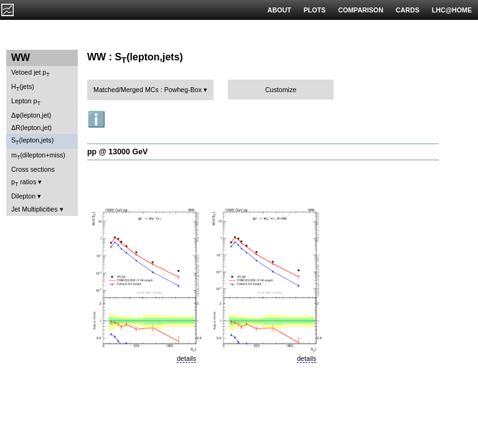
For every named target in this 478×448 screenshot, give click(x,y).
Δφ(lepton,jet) (31, 115)
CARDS (408, 10)
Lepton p (26, 102)
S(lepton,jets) (32, 141)
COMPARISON (361, 10)
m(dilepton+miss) (38, 156)
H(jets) (23, 87)
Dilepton (23, 196)
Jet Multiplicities (35, 209)
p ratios (24, 183)
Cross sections (33, 169)
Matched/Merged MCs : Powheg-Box (148, 90)
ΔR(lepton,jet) (31, 128)
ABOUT (279, 10)
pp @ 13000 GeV (117, 152)
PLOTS (315, 10)
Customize (281, 90)
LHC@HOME (452, 10)
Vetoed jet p (30, 73)
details (186, 358)
